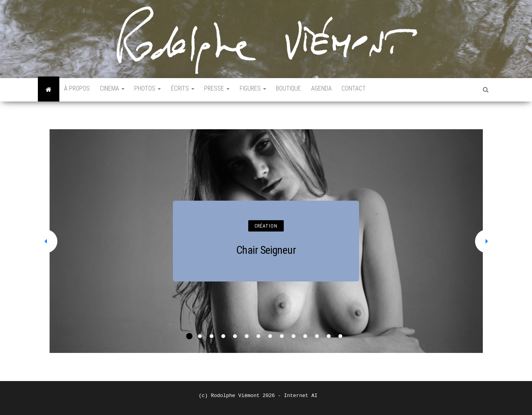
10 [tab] (294, 336)
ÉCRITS (189, 90)
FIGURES (263, 90)
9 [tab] (282, 336)
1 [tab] (189, 336)
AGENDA (335, 90)
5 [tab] (235, 336)
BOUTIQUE (300, 90)
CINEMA (115, 90)
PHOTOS (152, 90)
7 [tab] (258, 336)
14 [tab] (340, 336)
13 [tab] (329, 336)
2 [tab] (200, 336)
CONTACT (369, 90)
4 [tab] (223, 336)
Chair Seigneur (266, 250)
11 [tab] (305, 336)
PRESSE (225, 90)
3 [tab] (212, 336)
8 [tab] (270, 336)
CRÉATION (266, 226)
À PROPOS (78, 90)
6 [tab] (247, 336)
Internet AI (301, 396)
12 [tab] (317, 336)
